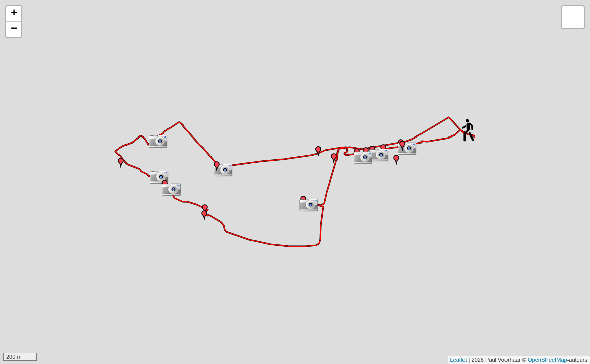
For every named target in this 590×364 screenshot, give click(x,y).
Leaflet (459, 360)
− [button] (14, 29)
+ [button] (14, 14)
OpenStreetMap (547, 360)
